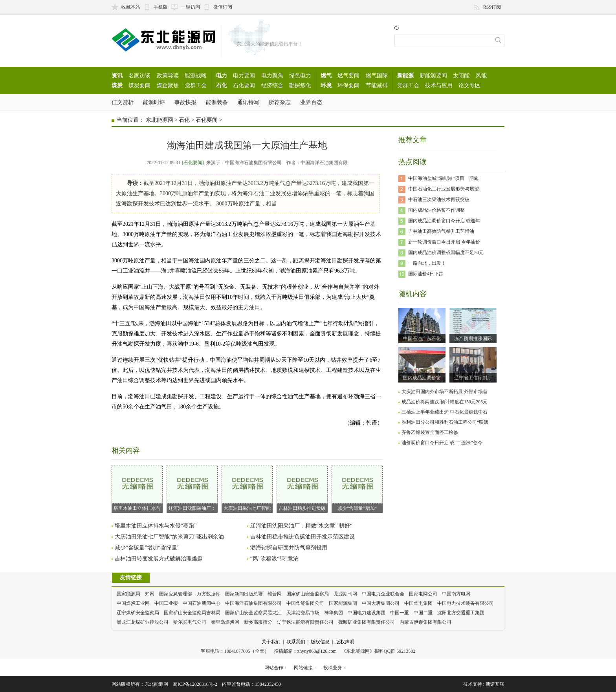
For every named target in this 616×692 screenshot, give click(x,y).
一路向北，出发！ (427, 263)
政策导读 (168, 75)
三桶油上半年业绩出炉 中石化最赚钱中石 (445, 412)
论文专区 (469, 85)
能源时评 (154, 102)
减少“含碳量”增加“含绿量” (147, 548)
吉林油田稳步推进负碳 (302, 488)
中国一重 (400, 613)
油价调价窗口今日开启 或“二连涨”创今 (442, 443)
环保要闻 (348, 85)
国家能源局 (128, 594)
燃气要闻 (348, 75)
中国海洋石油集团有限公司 (253, 603)
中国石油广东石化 (422, 339)
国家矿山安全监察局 (308, 594)
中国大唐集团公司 (381, 603)
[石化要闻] (193, 163)
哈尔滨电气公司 (190, 622)
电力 (222, 75)
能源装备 (217, 102)
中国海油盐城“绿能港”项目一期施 (443, 178)
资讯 (117, 75)
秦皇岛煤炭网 (225, 622)
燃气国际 (377, 75)
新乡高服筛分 (258, 622)
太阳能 (461, 75)
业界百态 (311, 102)
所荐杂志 (280, 102)
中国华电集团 (418, 603)
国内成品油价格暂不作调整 (436, 210)
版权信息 (320, 642)
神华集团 (334, 613)
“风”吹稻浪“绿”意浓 (274, 559)
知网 (150, 594)
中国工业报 (166, 603)
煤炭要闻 (139, 85)
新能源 (405, 75)
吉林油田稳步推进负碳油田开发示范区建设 (302, 537)
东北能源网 (159, 120)
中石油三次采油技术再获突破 (439, 200)
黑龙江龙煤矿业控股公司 (143, 622)
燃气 (326, 75)
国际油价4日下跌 (426, 274)
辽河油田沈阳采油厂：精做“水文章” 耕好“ (301, 526)
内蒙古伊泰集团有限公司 (425, 622)
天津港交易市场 (303, 613)
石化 (222, 85)
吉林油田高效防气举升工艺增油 (441, 231)
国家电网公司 (423, 594)
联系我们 (296, 642)
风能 (481, 75)
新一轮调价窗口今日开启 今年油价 (444, 242)
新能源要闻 (433, 75)
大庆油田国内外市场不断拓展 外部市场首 (445, 392)
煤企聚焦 (168, 85)
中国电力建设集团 (367, 613)
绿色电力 (300, 75)
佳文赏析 (123, 102)
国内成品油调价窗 (422, 378)
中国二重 (423, 613)
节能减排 (377, 85)
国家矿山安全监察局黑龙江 (253, 613)
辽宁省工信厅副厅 (473, 378)
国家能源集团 (343, 603)
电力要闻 (244, 75)
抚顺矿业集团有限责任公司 (367, 622)
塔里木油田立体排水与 (137, 488)
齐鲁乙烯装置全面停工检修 (430, 432)
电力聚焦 (272, 75)
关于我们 (271, 642)
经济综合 (272, 85)
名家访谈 (139, 75)
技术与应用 (439, 85)
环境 (326, 85)
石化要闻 (244, 85)
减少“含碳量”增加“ (357, 488)
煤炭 (117, 85)
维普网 (275, 594)
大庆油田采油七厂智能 (247, 488)
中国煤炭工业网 (133, 603)
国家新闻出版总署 (244, 594)
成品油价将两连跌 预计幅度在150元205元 (445, 402)
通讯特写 (248, 102)
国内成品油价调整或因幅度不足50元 (446, 253)
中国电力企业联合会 (383, 594)
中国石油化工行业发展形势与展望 (444, 189)
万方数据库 (209, 594)
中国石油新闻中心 (202, 603)
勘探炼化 (300, 85)
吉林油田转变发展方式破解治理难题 (159, 559)
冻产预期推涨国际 (473, 339)
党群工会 (196, 85)
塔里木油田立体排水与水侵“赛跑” (156, 526)
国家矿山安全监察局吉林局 (192, 613)
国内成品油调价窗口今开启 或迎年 (444, 221)
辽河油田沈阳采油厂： (192, 488)
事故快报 (185, 102)
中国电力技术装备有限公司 (466, 603)
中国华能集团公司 (305, 603)
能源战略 (196, 75)
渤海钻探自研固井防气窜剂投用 (289, 548)
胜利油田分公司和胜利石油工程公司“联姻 (445, 422)
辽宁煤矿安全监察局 (138, 613)
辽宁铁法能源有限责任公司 (305, 622)
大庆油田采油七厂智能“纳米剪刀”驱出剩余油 (169, 537)
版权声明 (345, 642)
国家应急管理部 (176, 594)
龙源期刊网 (345, 594)
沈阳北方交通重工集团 (461, 613)
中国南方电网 (456, 594)
